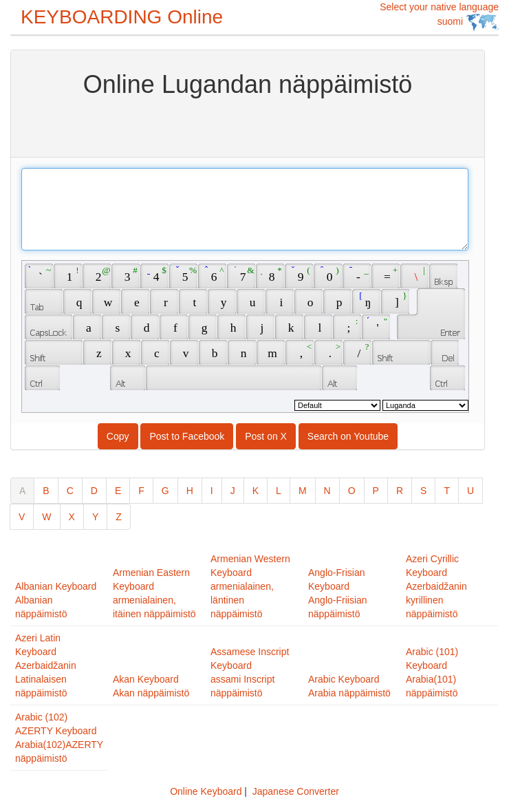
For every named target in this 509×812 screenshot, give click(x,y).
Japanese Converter (296, 791)
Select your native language (439, 16)
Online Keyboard (206, 791)
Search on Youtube (348, 436)
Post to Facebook (187, 436)
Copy (118, 436)
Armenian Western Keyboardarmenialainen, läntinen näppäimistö (250, 586)
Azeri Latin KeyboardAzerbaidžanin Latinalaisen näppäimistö (46, 665)
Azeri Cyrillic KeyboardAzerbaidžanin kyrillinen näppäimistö (436, 586)
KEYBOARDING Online (122, 17)
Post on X (266, 436)
